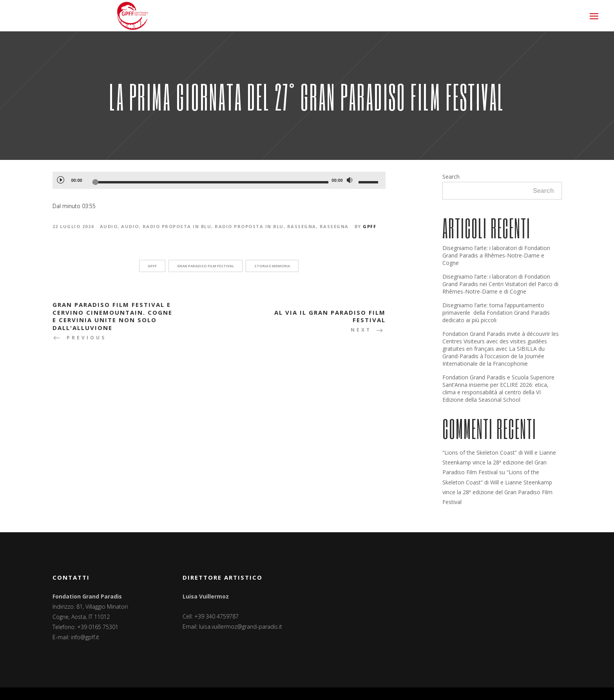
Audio (109, 226)
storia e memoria (272, 266)
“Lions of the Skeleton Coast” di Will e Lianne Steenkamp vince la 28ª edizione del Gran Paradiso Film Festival (499, 462)
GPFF (369, 226)
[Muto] (350, 180)
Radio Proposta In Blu (177, 226)
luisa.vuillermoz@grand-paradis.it (241, 627)
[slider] (211, 182)
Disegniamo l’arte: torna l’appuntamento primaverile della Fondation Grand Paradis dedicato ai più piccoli (496, 313)
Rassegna (302, 226)
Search (451, 177)
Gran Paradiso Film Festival (206, 266)
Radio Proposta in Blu (249, 226)
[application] (219, 180)
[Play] (60, 180)
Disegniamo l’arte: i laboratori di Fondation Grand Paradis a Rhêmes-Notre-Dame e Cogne (496, 255)
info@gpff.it (85, 637)
